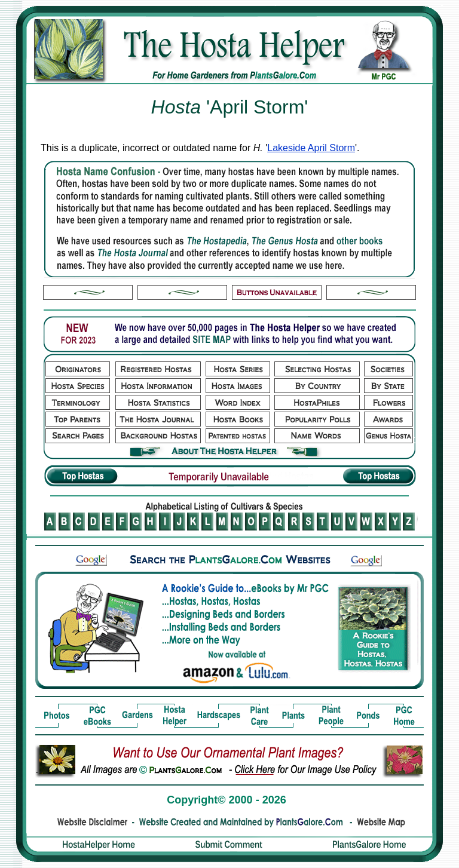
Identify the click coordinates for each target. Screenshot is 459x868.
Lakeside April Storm (311, 148)
